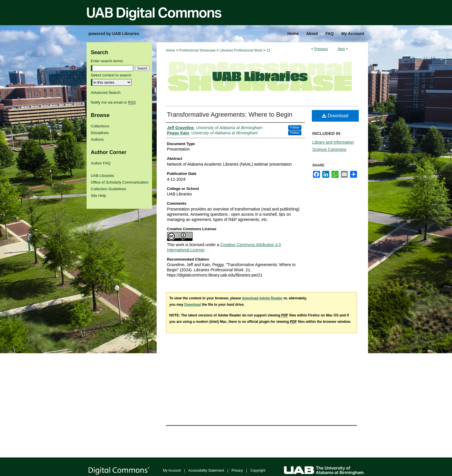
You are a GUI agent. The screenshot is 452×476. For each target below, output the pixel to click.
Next (341, 49)
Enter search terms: (107, 61)
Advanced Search (106, 93)
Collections (100, 126)
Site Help (99, 196)
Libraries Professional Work (241, 50)
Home (171, 50)
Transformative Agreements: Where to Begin (230, 115)
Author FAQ (101, 163)
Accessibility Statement (206, 470)
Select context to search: (111, 75)
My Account (172, 470)
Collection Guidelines (109, 189)
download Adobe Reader (262, 298)
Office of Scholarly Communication (120, 182)
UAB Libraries (103, 176)
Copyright (258, 470)
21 (268, 50)
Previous (321, 49)
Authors (97, 139)
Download (335, 116)
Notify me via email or (113, 102)
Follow (295, 127)
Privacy (237, 470)
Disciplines (100, 133)
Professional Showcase (197, 50)
